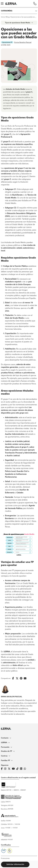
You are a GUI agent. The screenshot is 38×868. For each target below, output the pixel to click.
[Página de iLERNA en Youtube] (14, 769)
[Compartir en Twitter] (17, 678)
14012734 (10, 824)
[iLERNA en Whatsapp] (25, 769)
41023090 (8, 821)
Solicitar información (15, 864)
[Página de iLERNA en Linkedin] (22, 769)
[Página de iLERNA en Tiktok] (18, 769)
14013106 (17, 824)
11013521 (15, 828)
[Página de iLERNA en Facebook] (2, 769)
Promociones (5, 858)
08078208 (11, 809)
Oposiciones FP (7, 42)
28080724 (16, 790)
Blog (8, 17)
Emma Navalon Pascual (23, 42)
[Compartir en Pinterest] (21, 678)
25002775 (8, 802)
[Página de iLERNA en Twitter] (10, 769)
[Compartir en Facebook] (13, 678)
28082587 (23, 790)
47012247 (10, 840)
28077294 (9, 790)
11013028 (8, 828)
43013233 (11, 805)
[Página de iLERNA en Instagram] (6, 769)
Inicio (3, 17)
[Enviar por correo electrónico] (25, 678)
